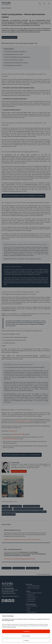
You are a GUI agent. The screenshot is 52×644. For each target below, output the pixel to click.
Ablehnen (26, 640)
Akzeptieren (26, 631)
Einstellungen (26, 636)
